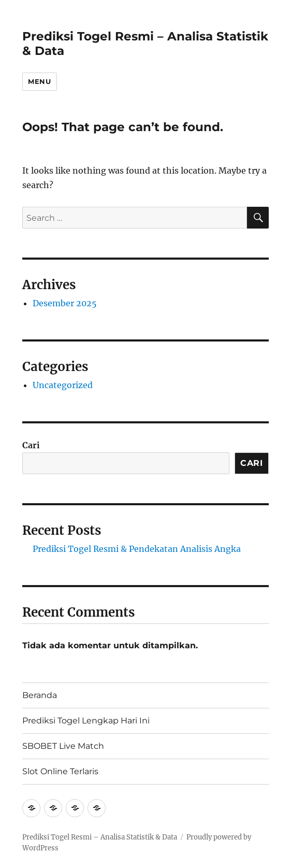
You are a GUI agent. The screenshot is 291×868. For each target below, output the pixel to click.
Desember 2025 (65, 303)
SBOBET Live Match (63, 746)
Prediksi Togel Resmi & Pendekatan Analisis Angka (137, 549)
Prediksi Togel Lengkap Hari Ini (86, 721)
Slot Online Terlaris (60, 771)
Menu (39, 81)
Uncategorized (63, 385)
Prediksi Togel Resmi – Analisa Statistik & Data (100, 837)
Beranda (40, 695)
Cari (31, 445)
